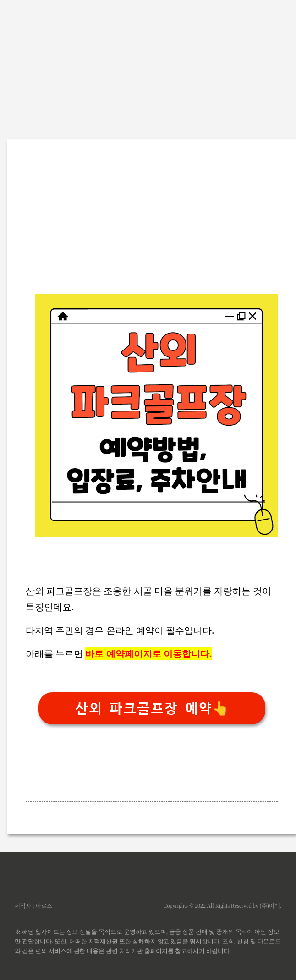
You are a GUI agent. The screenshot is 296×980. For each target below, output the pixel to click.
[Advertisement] (148, 64)
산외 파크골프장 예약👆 (152, 709)
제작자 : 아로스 (33, 906)
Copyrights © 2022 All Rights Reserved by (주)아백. (222, 906)
